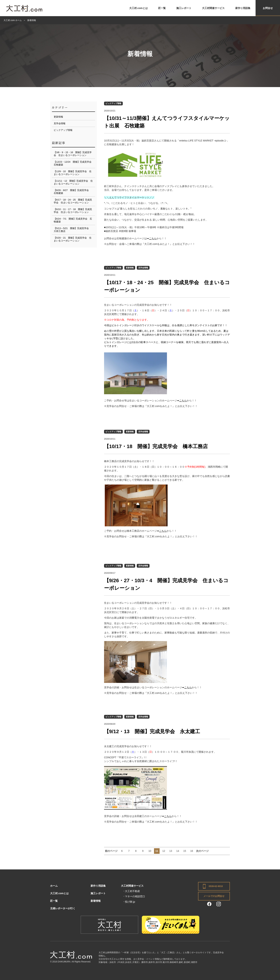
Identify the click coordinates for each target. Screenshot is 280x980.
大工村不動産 (132, 891)
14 (178, 851)
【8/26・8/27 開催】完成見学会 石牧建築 (72, 192)
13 (171, 851)
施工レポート (184, 8)
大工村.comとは (138, 8)
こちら (153, 238)
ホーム (54, 886)
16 (192, 851)
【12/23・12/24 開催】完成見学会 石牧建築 (74, 163)
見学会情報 (143, 268)
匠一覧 (162, 8)
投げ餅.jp (130, 902)
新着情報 (96, 901)
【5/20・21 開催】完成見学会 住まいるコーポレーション (73, 239)
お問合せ (268, 8)
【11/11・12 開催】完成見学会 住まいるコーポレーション (73, 182)
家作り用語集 (243, 8)
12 (164, 851)
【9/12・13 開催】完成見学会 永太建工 (152, 731)
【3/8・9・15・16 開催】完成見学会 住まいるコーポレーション (73, 154)
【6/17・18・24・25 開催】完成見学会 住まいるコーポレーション (73, 201)
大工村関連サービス (213, 8)
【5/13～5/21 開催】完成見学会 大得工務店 (72, 230)
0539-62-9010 (216, 886)
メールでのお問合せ (214, 896)
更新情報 (130, 268)
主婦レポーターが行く (63, 908)
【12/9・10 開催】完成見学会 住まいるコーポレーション (73, 173)
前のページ (111, 851)
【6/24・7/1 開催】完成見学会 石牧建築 (73, 220)
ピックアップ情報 (113, 103)
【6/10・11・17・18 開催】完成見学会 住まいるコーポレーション (73, 211)
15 (185, 851)
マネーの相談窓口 (135, 896)
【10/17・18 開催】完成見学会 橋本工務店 (156, 446)
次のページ (202, 851)
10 (150, 851)
